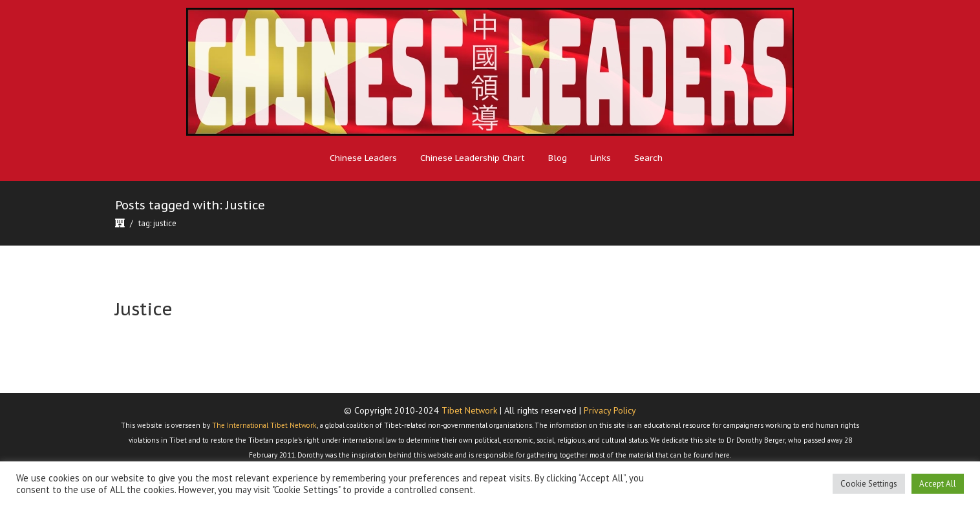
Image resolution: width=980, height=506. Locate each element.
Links (601, 158)
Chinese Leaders (363, 158)
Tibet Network (469, 410)
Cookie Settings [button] (869, 484)
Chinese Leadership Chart (473, 158)
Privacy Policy (610, 410)
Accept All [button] (938, 484)
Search (648, 158)
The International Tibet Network (264, 425)
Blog (558, 158)
